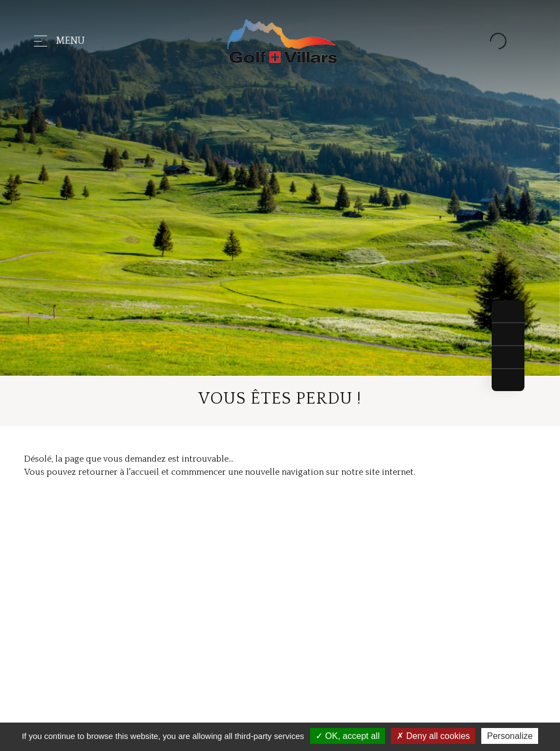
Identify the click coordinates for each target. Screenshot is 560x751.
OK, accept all (348, 736)
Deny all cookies (433, 736)
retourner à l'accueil (119, 472)
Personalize (510, 736)
